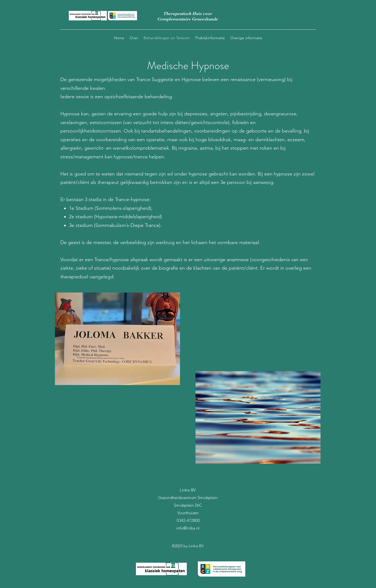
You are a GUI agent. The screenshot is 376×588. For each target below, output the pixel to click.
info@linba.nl (188, 528)
